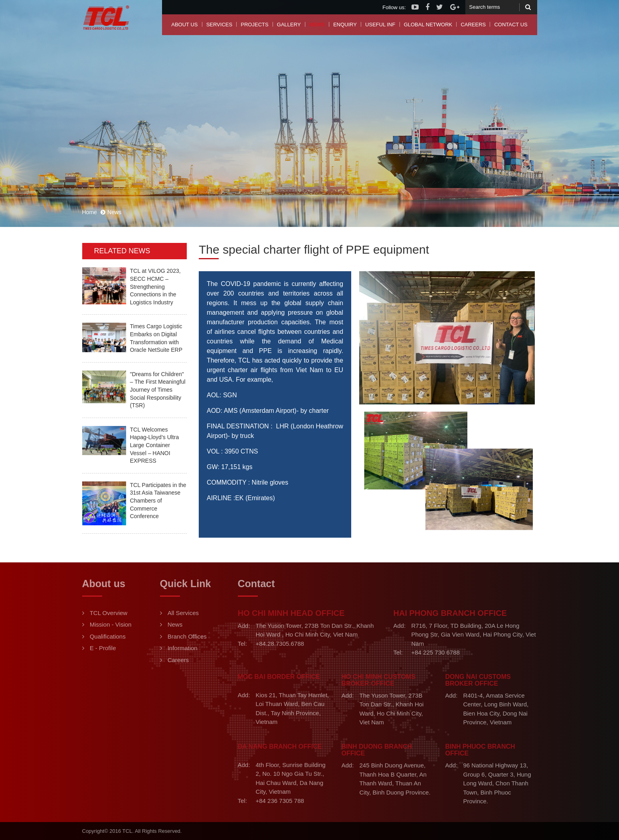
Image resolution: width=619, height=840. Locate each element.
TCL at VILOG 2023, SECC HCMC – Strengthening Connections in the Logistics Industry (155, 286)
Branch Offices (187, 636)
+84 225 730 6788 (436, 652)
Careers (473, 25)
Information (183, 648)
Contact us (511, 25)
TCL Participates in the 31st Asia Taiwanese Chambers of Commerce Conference (158, 501)
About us (184, 25)
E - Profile (103, 648)
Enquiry (345, 25)
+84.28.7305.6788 (280, 644)
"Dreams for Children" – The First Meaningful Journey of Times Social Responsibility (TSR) (158, 390)
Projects (254, 25)
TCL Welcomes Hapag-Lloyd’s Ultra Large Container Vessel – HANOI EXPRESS (155, 445)
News (317, 25)
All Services (183, 613)
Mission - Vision (111, 624)
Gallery (289, 25)
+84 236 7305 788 (280, 801)
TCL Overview (109, 613)
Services (220, 25)
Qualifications (108, 636)
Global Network (428, 25)
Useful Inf (380, 25)
